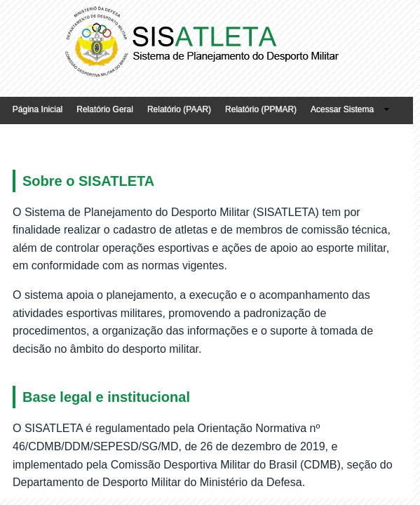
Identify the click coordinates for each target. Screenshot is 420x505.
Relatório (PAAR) (179, 109)
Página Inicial (38, 109)
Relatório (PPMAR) (261, 109)
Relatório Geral (105, 109)
